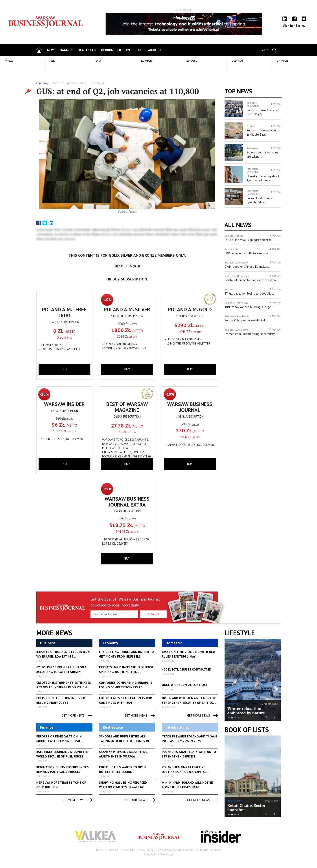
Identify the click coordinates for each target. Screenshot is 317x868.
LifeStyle (233, 704)
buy (64, 369)
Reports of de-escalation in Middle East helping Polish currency (59, 741)
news (51, 50)
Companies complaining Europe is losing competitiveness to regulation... (126, 687)
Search (265, 50)
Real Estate (88, 50)
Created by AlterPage (158, 854)
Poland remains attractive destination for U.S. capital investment (184, 772)
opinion (107, 50)
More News (54, 633)
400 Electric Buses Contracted (186, 669)
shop (140, 50)
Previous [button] (106, 26)
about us (155, 50)
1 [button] (229, 718)
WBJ (105, 83)
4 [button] (238, 718)
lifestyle (125, 50)
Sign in (288, 26)
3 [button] (235, 718)
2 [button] (232, 718)
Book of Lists (247, 730)
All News (238, 225)
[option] (182, 24)
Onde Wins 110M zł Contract (185, 685)
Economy (42, 83)
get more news (77, 716)
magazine (67, 50)
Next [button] (259, 24)
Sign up (301, 26)
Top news (238, 91)
